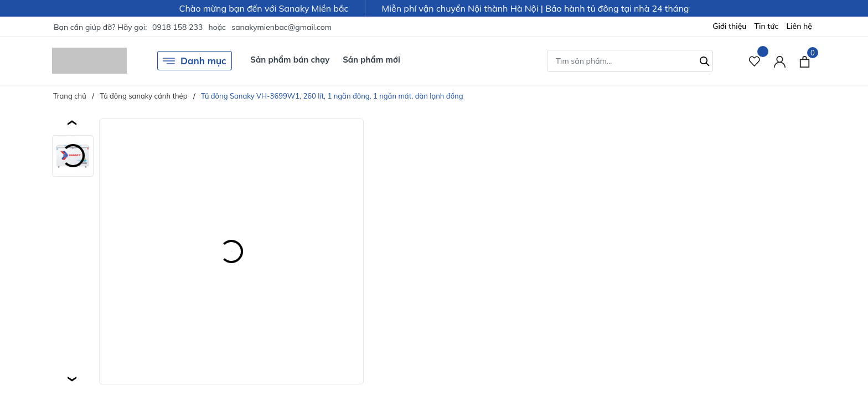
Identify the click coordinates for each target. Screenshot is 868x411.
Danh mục (195, 61)
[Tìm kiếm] (705, 60)
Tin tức (767, 26)
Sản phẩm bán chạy (290, 60)
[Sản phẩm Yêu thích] (755, 61)
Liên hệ (799, 26)
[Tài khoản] (780, 61)
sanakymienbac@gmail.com (281, 27)
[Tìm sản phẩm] (630, 61)
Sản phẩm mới (371, 60)
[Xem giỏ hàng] (805, 60)
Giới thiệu (729, 26)
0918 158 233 (177, 27)
